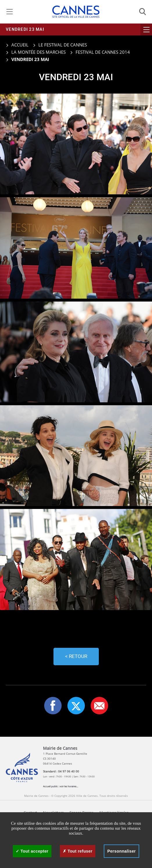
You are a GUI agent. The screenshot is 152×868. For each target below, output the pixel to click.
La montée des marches (39, 52)
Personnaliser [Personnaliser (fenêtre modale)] (121, 851)
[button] (99, 706)
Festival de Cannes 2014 (103, 52)
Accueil (17, 45)
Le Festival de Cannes (63, 45)
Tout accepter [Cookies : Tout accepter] (32, 851)
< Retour (76, 656)
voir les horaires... (69, 786)
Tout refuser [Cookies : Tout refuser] (78, 851)
